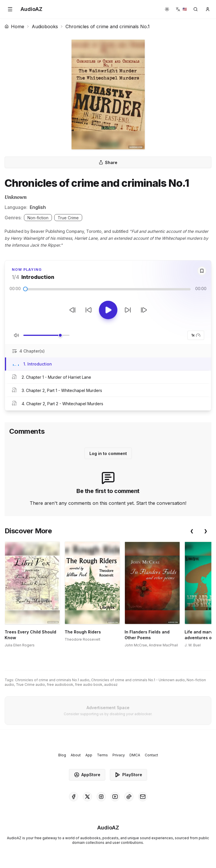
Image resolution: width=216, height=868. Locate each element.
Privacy (119, 755)
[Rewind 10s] (89, 310)
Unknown (16, 197)
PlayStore (128, 775)
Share (108, 162)
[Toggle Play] (108, 310)
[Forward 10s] (128, 310)
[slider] (25, 289)
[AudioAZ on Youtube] (115, 797)
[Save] (202, 271)
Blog (62, 755)
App (89, 755)
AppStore (87, 775)
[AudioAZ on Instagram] (101, 797)
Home (14, 26)
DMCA (135, 755)
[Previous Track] (72, 310)
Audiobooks (45, 26)
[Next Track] (144, 310)
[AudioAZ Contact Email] (143, 797)
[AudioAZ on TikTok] (129, 797)
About (76, 755)
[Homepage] (31, 9)
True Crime (68, 218)
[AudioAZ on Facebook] (74, 797)
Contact (151, 755)
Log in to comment (108, 453)
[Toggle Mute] (16, 335)
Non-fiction (38, 218)
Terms (102, 755)
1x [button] (196, 335)
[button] (10, 9)
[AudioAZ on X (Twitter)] (87, 797)
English (38, 207)
